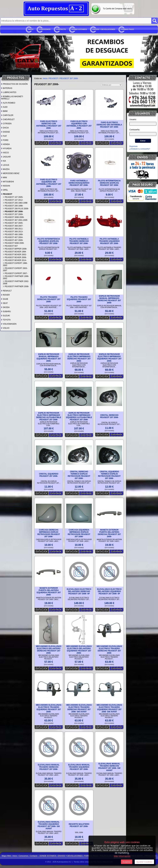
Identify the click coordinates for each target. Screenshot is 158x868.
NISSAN (6, 186)
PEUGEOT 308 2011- (13, 229)
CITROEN (6, 124)
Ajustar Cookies (144, 862)
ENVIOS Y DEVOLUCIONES (104, 29)
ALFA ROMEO (8, 103)
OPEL (5, 190)
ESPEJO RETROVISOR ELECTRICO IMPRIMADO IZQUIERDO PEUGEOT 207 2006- (109, 358)
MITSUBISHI (8, 182)
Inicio (31, 29)
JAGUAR (6, 157)
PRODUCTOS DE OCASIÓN (14, 84)
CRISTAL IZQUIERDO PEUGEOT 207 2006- (49, 475)
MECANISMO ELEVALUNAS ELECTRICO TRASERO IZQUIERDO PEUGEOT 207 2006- (49, 708)
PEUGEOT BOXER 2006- (15, 257)
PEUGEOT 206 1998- (13, 206)
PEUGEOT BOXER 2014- (15, 260)
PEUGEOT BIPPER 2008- (15, 249)
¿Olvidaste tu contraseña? (140, 149)
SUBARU (6, 312)
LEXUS (5, 165)
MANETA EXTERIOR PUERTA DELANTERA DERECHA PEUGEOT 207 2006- (109, 533)
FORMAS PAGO (127, 29)
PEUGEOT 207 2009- (13, 214)
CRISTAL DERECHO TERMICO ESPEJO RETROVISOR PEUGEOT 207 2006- (79, 475)
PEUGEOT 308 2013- (13, 232)
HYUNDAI (6, 148)
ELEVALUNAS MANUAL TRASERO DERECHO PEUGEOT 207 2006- (49, 767)
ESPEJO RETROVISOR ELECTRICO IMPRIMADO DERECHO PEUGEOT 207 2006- (79, 358)
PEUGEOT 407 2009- (13, 240)
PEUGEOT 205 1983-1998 (15, 203)
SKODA (5, 307)
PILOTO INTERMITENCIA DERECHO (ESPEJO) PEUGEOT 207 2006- (109, 183)
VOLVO (5, 328)
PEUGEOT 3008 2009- (14, 217)
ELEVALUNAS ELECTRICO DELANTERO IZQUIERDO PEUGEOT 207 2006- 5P (109, 591)
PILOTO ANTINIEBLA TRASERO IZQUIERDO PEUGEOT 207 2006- (109, 241)
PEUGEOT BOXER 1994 (14, 252)
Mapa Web (7, 856)
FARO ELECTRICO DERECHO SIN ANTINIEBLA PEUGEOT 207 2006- (109, 125)
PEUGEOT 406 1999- (13, 234)
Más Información (122, 856)
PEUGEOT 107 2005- (13, 197)
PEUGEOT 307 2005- (13, 223)
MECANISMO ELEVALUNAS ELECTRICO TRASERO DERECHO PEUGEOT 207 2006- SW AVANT (79, 708)
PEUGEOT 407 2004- (13, 237)
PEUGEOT (7, 194)
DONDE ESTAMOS (79, 29)
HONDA (5, 144)
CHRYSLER (7, 115)
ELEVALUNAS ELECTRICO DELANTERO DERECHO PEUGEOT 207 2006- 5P (79, 591)
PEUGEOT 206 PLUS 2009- (16, 209)
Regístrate (134, 146)
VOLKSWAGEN (9, 324)
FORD (5, 140)
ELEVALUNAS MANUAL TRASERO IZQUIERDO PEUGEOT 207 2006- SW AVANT (49, 825)
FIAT (4, 136)
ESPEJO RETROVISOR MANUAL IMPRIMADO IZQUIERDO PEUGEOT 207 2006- (49, 358)
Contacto (61, 29)
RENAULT (6, 291)
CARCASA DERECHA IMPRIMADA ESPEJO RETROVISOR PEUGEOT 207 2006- (49, 533)
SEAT (4, 303)
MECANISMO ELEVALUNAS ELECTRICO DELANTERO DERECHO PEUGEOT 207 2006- (49, 650)
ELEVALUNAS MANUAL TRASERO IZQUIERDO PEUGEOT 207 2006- (79, 767)
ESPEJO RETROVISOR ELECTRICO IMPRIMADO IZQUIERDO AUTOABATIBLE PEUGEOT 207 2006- (79, 416)
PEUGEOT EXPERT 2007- (15, 273)
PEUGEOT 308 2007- (13, 226)
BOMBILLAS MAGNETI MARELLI (12, 98)
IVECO (5, 153)
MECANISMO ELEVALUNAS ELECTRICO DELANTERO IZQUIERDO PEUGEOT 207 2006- (79, 650)
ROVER (5, 295)
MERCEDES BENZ (10, 173)
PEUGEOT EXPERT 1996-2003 (15, 264)
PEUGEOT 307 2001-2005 (15, 220)
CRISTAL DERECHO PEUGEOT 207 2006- (109, 416)
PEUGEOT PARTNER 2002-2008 (16, 282)
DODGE (6, 132)
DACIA (5, 128)
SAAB (5, 299)
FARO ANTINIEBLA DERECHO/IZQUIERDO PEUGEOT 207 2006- (79, 183)
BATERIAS (7, 88)
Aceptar (127, 862)
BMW (4, 111)
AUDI (4, 107)
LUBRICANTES (9, 92)
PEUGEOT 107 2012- (13, 200)
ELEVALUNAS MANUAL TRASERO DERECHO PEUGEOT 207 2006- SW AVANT (109, 767)
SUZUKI (6, 316)
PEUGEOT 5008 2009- (14, 243)
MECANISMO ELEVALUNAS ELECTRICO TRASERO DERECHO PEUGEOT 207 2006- (109, 650)
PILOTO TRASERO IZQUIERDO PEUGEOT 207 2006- (79, 299)
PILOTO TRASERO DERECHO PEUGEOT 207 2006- (49, 299)
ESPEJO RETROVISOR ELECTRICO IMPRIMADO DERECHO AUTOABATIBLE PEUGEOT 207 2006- (49, 416)
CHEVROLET (8, 119)
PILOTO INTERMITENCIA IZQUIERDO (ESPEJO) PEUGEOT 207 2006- (49, 241)
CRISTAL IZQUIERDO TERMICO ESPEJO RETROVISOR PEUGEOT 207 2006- (109, 475)
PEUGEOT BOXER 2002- (15, 255)
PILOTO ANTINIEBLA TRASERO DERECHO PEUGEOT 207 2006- (79, 241)
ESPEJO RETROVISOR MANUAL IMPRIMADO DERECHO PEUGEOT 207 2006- (109, 299)
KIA (4, 161)
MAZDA (5, 169)
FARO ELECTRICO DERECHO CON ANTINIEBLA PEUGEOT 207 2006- (49, 125)
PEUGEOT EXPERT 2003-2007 (15, 269)
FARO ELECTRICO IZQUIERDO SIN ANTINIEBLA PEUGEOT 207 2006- (49, 183)
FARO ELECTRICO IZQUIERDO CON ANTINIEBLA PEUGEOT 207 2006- (79, 125)
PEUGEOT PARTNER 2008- (16, 286)
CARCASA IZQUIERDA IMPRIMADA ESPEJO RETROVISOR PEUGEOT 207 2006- (79, 533)
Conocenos (45, 29)
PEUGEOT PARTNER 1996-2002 (16, 277)
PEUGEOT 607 (10, 246)
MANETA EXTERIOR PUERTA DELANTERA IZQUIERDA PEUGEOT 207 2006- (49, 591)
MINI (4, 178)
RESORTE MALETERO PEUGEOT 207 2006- (79, 825)
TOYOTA (6, 320)
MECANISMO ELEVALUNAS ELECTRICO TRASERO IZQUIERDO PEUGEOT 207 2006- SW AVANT (109, 708)
